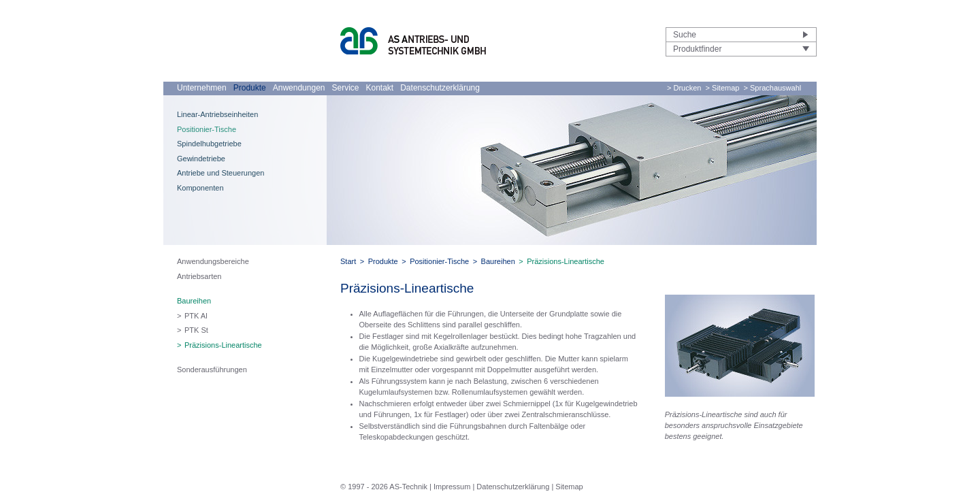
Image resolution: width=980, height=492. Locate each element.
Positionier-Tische (207, 129)
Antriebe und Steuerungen (220, 173)
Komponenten (200, 188)
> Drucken (684, 88)
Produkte (250, 88)
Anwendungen (299, 88)
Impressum (452, 487)
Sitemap (569, 487)
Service (345, 88)
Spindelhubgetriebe (209, 144)
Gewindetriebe (201, 159)
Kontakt (380, 88)
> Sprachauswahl (773, 88)
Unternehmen (202, 88)
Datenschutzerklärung (440, 88)
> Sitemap (723, 88)
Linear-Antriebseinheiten (217, 114)
